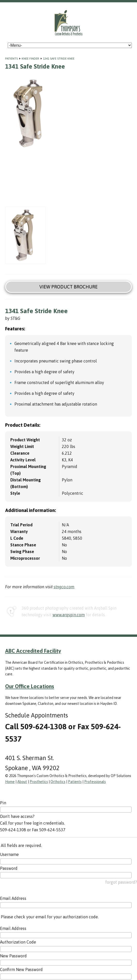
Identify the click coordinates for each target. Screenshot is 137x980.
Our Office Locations (30, 686)
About (22, 782)
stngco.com (64, 587)
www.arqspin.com (69, 615)
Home (10, 782)
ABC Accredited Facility (33, 651)
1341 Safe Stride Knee (59, 59)
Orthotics (58, 782)
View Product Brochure (68, 287)
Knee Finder (30, 59)
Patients (11, 59)
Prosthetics (39, 782)
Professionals (95, 782)
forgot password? (121, 882)
